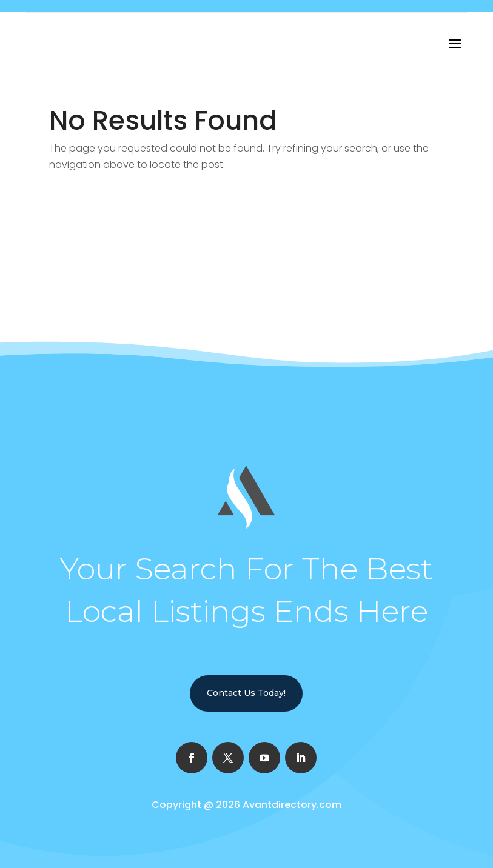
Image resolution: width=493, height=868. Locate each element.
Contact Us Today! (246, 693)
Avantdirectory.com (292, 805)
